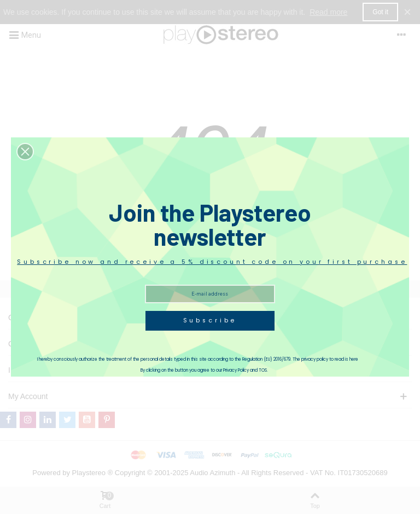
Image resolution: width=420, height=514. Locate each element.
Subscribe (210, 320)
